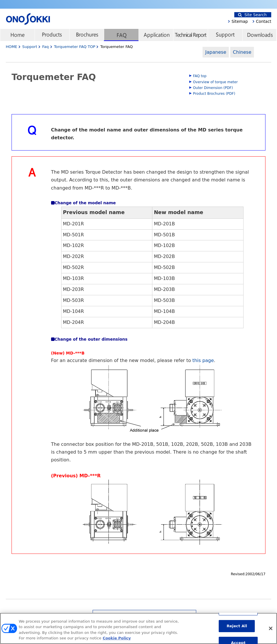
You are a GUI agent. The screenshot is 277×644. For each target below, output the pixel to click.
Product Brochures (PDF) (214, 94)
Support (30, 47)
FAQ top (200, 76)
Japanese (216, 52)
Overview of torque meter (215, 82)
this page (203, 360)
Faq (45, 47)
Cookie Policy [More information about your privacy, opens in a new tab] (117, 641)
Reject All (237, 628)
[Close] (271, 631)
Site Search (252, 15)
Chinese (242, 52)
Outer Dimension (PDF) (213, 88)
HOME (12, 47)
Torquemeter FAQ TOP (75, 47)
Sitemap (239, 21)
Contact (264, 21)
